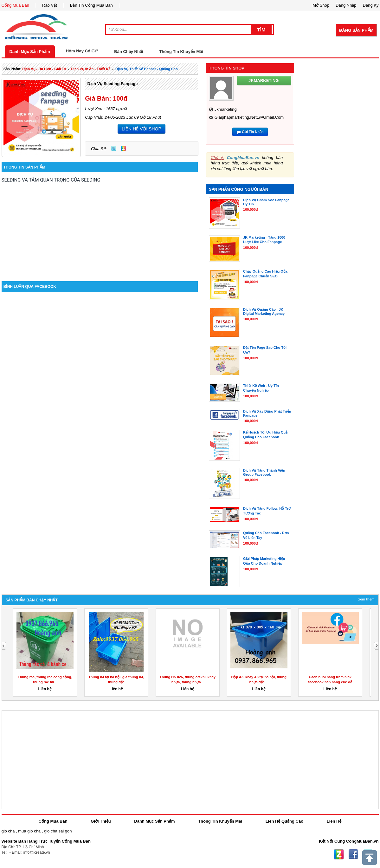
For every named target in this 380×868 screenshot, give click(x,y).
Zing (123, 148)
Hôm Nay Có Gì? (82, 51)
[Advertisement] (100, 227)
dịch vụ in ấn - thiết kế (91, 69)
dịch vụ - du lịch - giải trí (44, 69)
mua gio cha (29, 831)
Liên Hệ (334, 821)
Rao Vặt (50, 5)
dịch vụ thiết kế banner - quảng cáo (147, 69)
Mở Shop (321, 5)
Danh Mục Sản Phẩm (30, 52)
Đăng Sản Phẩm (356, 30)
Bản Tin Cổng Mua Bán (91, 5)
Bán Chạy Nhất (129, 52)
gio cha (8, 831)
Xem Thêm (366, 599)
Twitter (114, 148)
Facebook (353, 854)
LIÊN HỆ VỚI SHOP (142, 129)
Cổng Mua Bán (16, 5)
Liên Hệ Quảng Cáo (284, 821)
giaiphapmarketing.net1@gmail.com (249, 117)
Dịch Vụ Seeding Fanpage (112, 84)
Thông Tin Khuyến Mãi (181, 52)
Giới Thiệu (101, 821)
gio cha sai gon (58, 831)
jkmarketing (226, 109)
